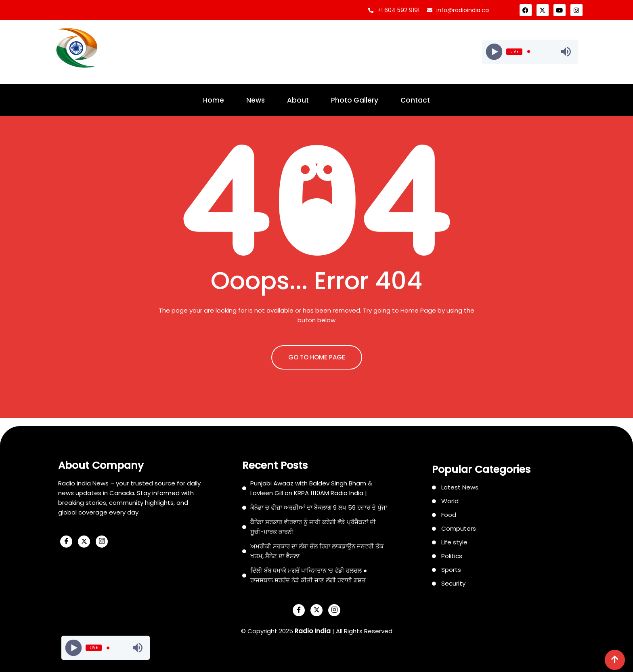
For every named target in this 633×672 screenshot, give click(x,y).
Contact (415, 100)
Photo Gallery (355, 100)
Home (214, 100)
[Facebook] (66, 542)
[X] (84, 542)
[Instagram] (102, 542)
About (298, 100)
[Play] (494, 51)
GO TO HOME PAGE (317, 357)
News (256, 100)
